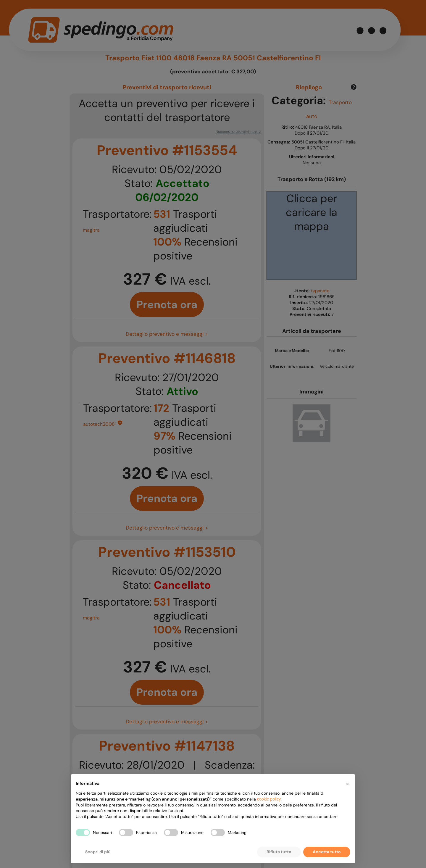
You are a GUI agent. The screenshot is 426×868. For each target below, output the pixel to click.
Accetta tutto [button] (327, 852)
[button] (347, 784)
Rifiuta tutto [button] (279, 852)
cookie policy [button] (269, 799)
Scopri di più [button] (98, 852)
